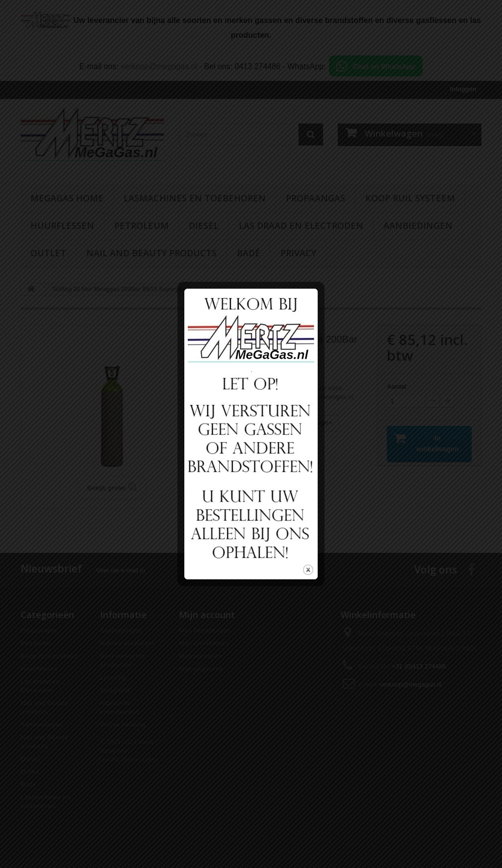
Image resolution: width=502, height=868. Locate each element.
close (308, 561)
